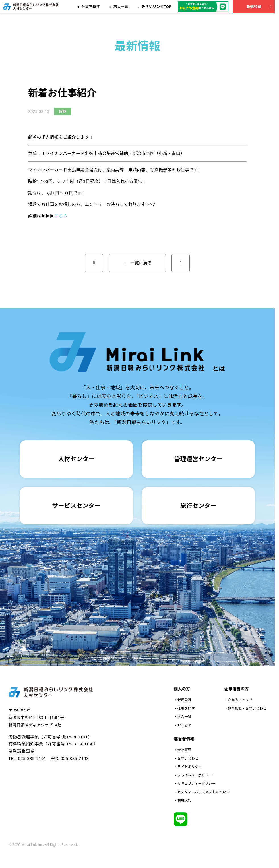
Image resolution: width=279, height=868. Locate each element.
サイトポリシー (190, 767)
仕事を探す (186, 708)
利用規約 (184, 800)
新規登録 (260, 7)
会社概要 (184, 750)
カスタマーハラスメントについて (204, 792)
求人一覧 (184, 717)
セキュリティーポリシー (197, 783)
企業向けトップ (240, 700)
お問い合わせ (188, 758)
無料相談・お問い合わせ (247, 708)
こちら (61, 216)
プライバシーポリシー (195, 775)
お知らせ (184, 725)
